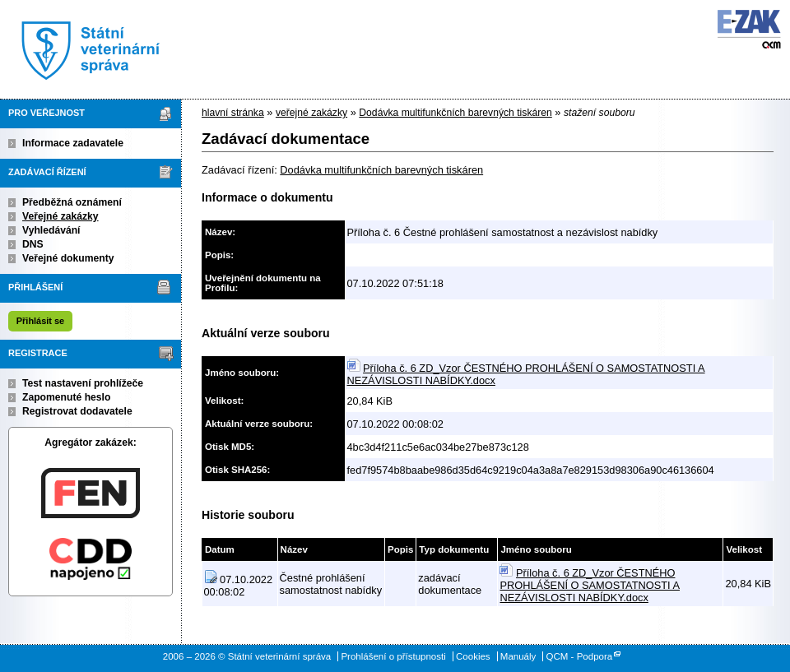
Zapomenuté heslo (66, 397)
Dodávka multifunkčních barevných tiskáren (455, 113)
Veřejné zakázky (60, 216)
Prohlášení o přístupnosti (393, 656)
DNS (33, 244)
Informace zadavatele (73, 143)
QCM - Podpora (580, 656)
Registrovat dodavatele (77, 411)
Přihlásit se (40, 321)
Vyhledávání (51, 230)
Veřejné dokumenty (68, 258)
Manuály (518, 656)
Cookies (473, 656)
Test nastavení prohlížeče (83, 383)
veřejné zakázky (311, 113)
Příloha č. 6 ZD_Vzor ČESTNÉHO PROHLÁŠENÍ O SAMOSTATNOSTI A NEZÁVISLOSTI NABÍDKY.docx (590, 585)
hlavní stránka (233, 113)
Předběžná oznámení (72, 202)
